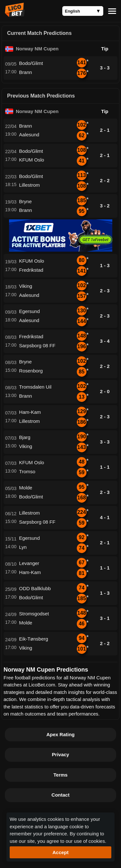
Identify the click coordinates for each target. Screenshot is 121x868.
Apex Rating (61, 734)
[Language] (83, 11)
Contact (61, 795)
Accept (60, 852)
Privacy (60, 754)
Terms (61, 775)
